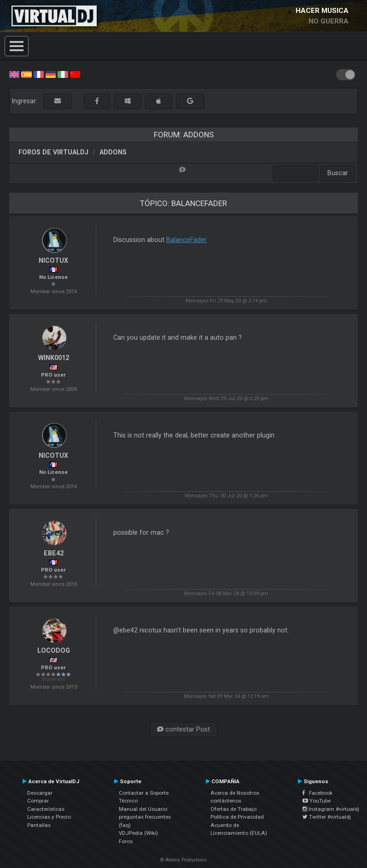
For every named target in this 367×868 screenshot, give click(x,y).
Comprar (38, 801)
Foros (126, 841)
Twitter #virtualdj (327, 817)
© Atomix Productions (183, 860)
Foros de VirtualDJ (53, 152)
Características (46, 809)
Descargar (40, 793)
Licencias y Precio (49, 817)
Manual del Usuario (143, 809)
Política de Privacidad (237, 817)
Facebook (317, 793)
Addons (113, 152)
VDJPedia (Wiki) (138, 833)
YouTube (317, 801)
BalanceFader (186, 240)
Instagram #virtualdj (331, 809)
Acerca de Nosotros (235, 793)
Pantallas (39, 825)
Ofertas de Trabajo (233, 809)
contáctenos (226, 801)
